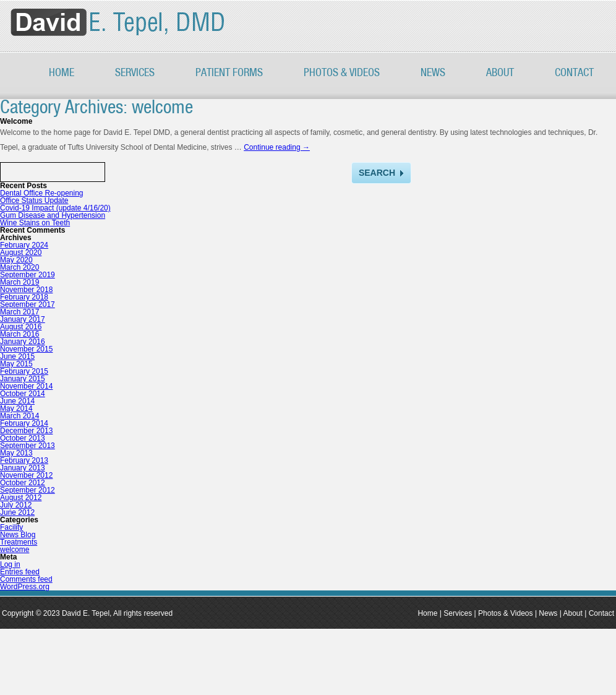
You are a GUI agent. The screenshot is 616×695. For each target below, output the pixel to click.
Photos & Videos (506, 613)
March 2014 (19, 416)
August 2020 (21, 253)
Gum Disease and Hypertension (53, 215)
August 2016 (21, 327)
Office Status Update (34, 201)
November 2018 (26, 290)
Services (135, 73)
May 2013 (16, 453)
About (500, 73)
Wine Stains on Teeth (35, 223)
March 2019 (19, 282)
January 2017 (23, 319)
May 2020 (16, 260)
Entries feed (20, 572)
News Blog (18, 535)
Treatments (19, 542)
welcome (15, 550)
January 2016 (23, 342)
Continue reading (277, 147)
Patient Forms (229, 73)
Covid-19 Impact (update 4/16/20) (55, 208)
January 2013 (23, 468)
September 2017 (28, 304)
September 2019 (28, 275)
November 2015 (26, 349)
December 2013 (26, 431)
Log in (10, 564)
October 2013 (23, 438)
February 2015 (24, 371)
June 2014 (17, 401)
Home (62, 73)
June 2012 (17, 512)
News (433, 73)
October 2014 (23, 394)
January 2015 (23, 379)
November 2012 (26, 475)
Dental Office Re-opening (42, 193)
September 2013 (28, 446)
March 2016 (19, 334)
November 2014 (26, 386)
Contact (574, 73)
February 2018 (24, 297)
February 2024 (24, 245)
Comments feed (26, 579)
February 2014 (24, 423)
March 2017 (19, 312)
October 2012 (23, 483)
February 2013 (24, 460)
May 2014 (16, 408)
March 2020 (19, 267)
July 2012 (16, 505)
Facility (11, 527)
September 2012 (28, 490)
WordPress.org (25, 587)
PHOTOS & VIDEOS (342, 73)
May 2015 (16, 364)
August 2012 (21, 498)
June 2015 (17, 356)
